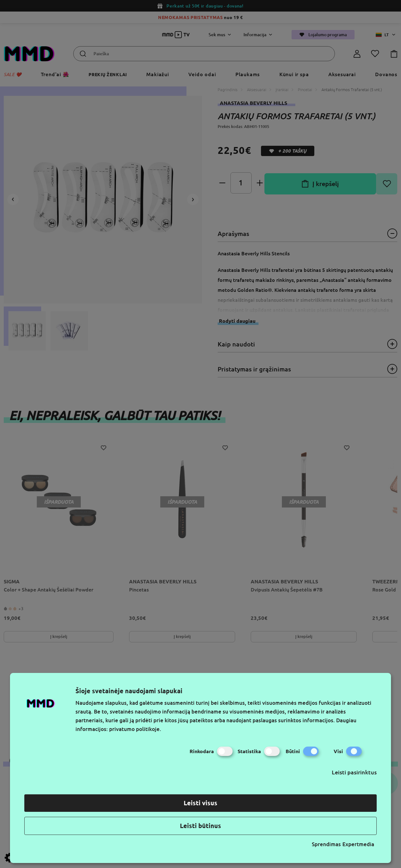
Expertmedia (358, 844)
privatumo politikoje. (135, 729)
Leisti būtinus (200, 826)
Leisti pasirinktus (354, 772)
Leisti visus (200, 803)
